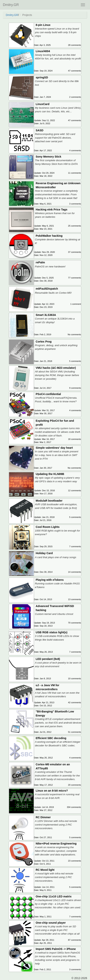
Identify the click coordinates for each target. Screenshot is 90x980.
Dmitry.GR (11, 5)
